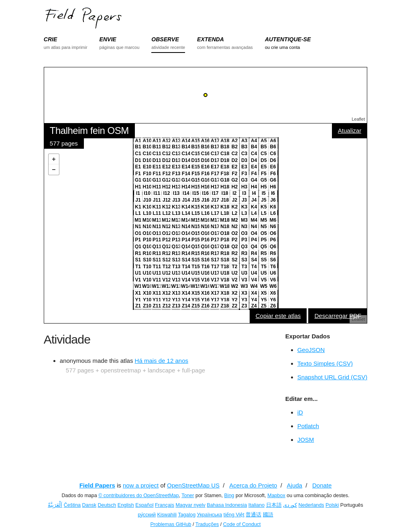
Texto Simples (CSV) (325, 363)
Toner (188, 496)
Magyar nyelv (190, 505)
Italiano (256, 505)
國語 (268, 515)
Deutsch (107, 505)
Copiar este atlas (278, 316)
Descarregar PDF (338, 316)
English (126, 505)
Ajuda (295, 485)
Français (165, 505)
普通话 (253, 515)
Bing (229, 496)
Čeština (72, 505)
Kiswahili (167, 515)
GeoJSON (311, 350)
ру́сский (147, 515)
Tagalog (187, 515)
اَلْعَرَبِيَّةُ (55, 505)
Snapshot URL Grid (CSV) (333, 377)
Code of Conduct (242, 524)
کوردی (290, 505)
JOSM (306, 440)
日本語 (274, 505)
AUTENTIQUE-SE (288, 39)
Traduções (207, 524)
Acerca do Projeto (253, 485)
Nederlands (311, 505)
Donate (322, 485)
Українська (210, 515)
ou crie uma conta (282, 47)
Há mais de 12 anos (162, 361)
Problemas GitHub (171, 524)
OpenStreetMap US (193, 485)
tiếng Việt (234, 515)
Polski (332, 505)
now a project (141, 485)
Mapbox (276, 496)
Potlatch (308, 426)
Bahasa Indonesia (227, 505)
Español (144, 505)
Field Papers (97, 485)
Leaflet (358, 119)
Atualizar (350, 130)
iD (300, 412)
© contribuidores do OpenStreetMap (138, 496)
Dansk (89, 505)
